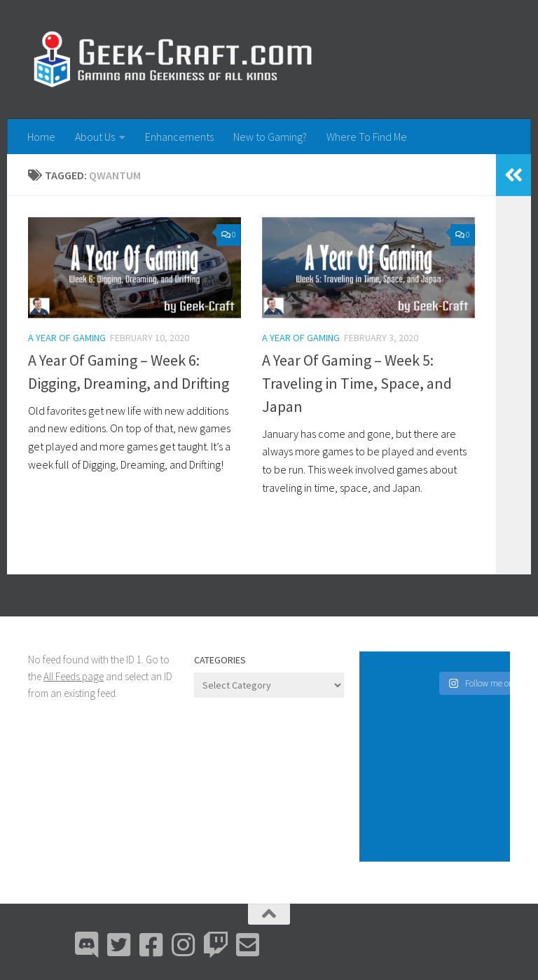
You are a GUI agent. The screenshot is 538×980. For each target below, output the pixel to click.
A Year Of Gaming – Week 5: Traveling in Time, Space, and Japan (357, 383)
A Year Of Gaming (67, 338)
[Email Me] (248, 945)
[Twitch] (216, 945)
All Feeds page (74, 676)
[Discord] (87, 945)
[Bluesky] (119, 945)
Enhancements (179, 137)
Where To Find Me (367, 137)
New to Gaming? (270, 137)
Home (41, 137)
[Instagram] (184, 945)
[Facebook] (151, 945)
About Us (95, 137)
